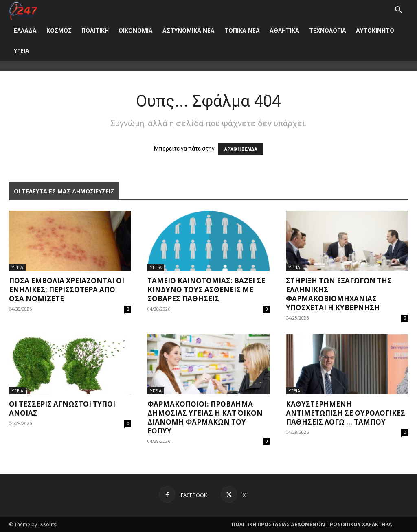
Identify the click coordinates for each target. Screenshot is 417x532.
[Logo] (23, 10)
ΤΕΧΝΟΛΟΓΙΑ (328, 30)
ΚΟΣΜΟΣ (59, 30)
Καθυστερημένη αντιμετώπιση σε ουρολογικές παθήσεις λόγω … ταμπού (346, 413)
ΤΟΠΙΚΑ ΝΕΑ (242, 30)
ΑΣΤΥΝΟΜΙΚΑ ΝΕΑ (189, 30)
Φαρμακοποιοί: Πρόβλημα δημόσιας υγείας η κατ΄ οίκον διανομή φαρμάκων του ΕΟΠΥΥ (205, 417)
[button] (398, 11)
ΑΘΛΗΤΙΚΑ (284, 30)
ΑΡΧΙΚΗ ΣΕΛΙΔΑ (241, 149)
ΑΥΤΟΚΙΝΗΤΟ (375, 30)
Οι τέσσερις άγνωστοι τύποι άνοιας (62, 408)
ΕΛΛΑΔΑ (25, 30)
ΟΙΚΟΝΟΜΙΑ (136, 30)
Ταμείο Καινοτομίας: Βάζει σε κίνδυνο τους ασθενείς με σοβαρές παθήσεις (206, 290)
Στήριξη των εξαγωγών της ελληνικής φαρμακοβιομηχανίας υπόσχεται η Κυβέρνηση (339, 294)
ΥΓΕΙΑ (22, 51)
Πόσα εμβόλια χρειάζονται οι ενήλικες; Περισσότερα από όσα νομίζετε (67, 290)
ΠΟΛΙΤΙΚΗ (95, 30)
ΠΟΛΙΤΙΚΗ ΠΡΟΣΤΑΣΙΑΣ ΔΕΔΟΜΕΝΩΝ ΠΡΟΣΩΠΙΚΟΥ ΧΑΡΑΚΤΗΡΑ (312, 524)
